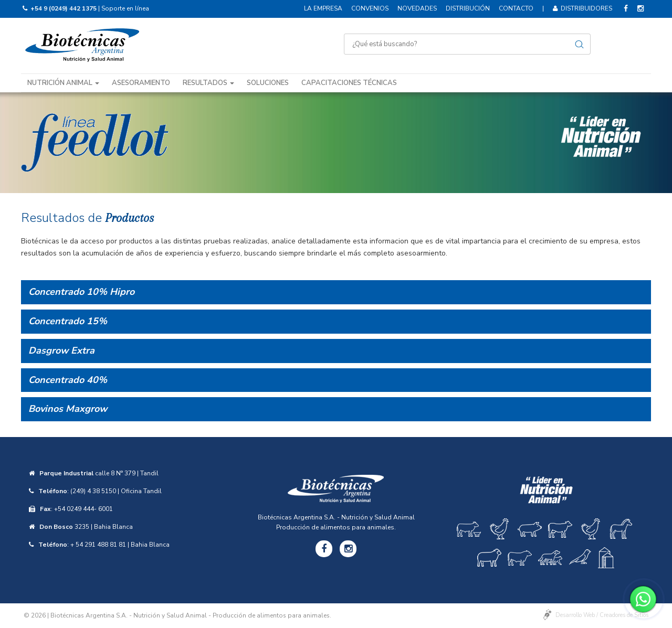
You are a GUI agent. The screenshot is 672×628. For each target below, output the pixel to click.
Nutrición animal (63, 83)
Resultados (208, 83)
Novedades (417, 8)
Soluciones (268, 83)
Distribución (468, 8)
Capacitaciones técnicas (349, 83)
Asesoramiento (141, 83)
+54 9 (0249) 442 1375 (64, 8)
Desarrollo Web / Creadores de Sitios (602, 615)
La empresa (323, 8)
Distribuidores (582, 8)
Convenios (370, 8)
